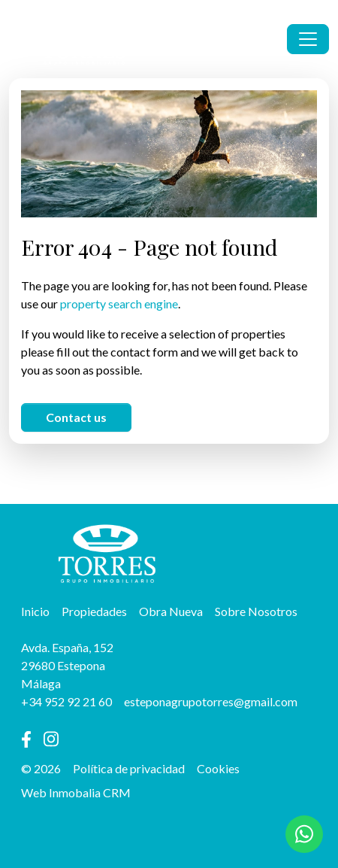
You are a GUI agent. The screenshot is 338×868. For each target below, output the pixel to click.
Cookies (218, 768)
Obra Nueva (171, 611)
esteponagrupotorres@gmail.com (211, 701)
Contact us (76, 417)
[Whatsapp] (304, 834)
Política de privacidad (129, 768)
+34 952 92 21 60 (66, 701)
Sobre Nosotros (256, 611)
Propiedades (94, 611)
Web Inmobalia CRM (76, 792)
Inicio (35, 611)
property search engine (119, 303)
